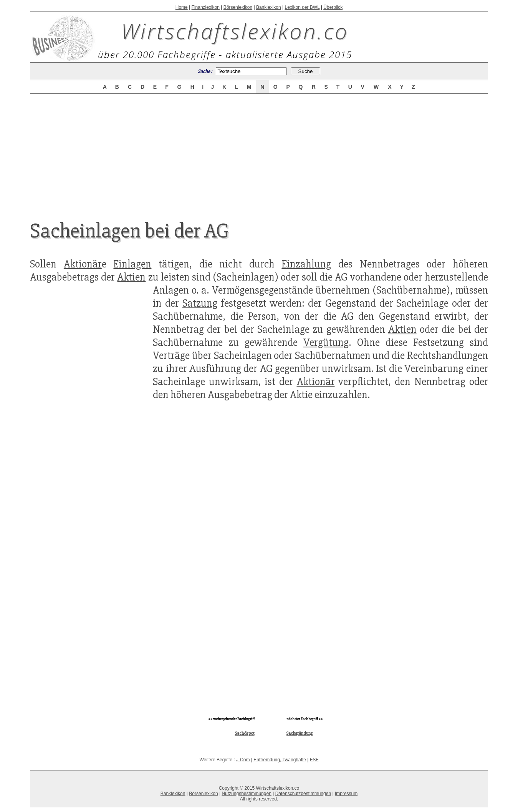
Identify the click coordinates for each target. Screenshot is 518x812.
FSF (314, 760)
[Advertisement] (259, 151)
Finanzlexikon (206, 7)
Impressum (346, 794)
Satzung (200, 303)
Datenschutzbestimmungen (303, 794)
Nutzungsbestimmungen (246, 794)
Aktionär (83, 264)
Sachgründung (300, 733)
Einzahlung (306, 264)
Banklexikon (269, 7)
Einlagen (132, 264)
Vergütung (326, 342)
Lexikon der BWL (302, 7)
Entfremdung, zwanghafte (280, 760)
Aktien (131, 277)
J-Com (243, 760)
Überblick (333, 7)
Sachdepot (245, 733)
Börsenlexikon (238, 7)
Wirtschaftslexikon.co (235, 31)
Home (182, 7)
